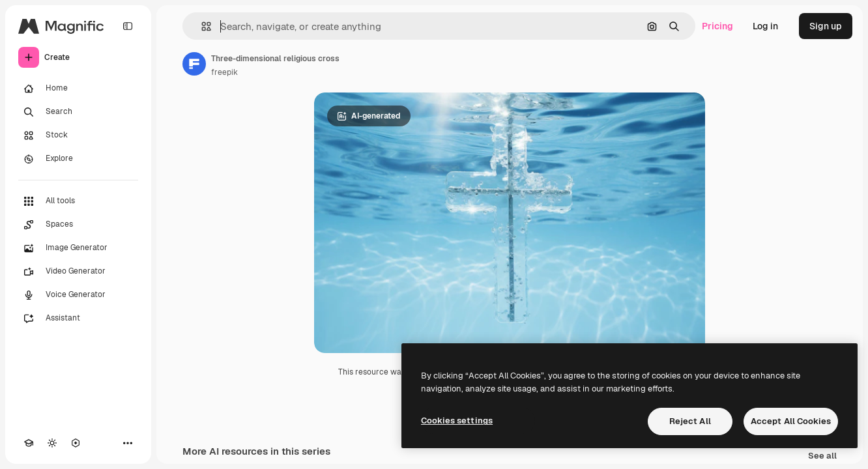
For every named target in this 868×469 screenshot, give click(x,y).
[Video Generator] (78, 272)
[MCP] (76, 443)
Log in (765, 26)
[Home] (78, 89)
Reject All (690, 421)
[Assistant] (78, 319)
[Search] (78, 112)
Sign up (826, 26)
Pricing (717, 26)
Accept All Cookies (791, 421)
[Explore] (78, 159)
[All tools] (78, 201)
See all (822, 456)
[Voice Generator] (78, 295)
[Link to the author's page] (194, 64)
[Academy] (29, 443)
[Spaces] (78, 225)
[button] (201, 26)
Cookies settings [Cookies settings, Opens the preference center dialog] (457, 420)
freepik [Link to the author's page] (224, 72)
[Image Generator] (78, 248)
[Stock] (78, 135)
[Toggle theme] (52, 443)
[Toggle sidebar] (128, 26)
